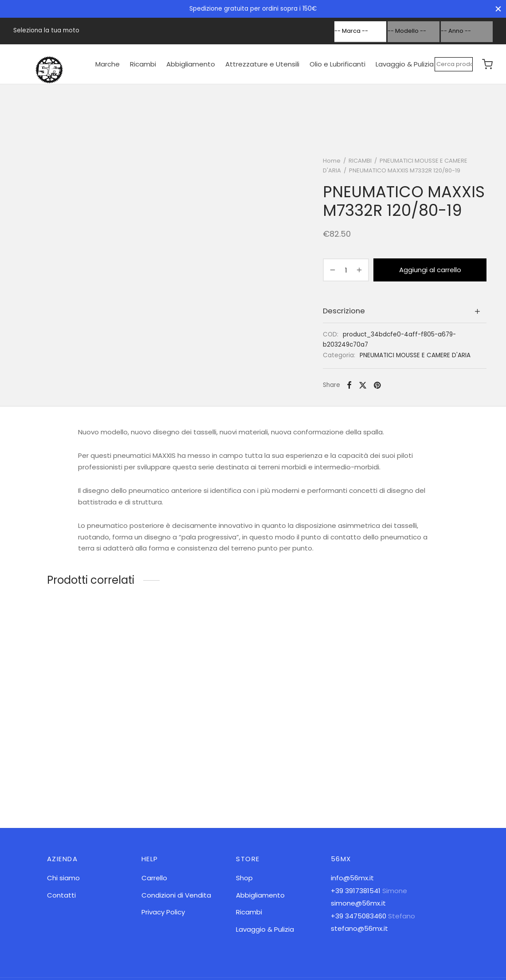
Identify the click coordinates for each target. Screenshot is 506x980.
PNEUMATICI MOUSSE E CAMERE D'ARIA (415, 355)
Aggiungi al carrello (430, 270)
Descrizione (344, 311)
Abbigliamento (191, 64)
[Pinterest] (377, 385)
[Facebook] (349, 385)
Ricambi (143, 64)
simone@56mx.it (358, 903)
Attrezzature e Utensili (262, 64)
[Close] (498, 9)
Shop (244, 878)
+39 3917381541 (356, 891)
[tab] (405, 311)
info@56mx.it (352, 878)
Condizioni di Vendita (176, 895)
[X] (363, 385)
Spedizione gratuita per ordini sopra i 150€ (253, 9)
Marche (108, 64)
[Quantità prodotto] (346, 270)
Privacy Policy (163, 912)
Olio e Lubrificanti (337, 64)
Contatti (61, 895)
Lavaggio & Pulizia (405, 64)
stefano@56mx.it (359, 928)
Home (332, 161)
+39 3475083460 (359, 916)
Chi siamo (63, 878)
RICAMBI (360, 161)
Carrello (154, 878)
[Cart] (487, 64)
